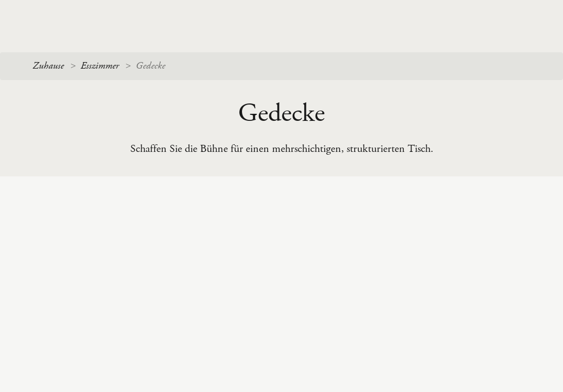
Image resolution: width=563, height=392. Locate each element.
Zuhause (48, 66)
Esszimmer (100, 66)
